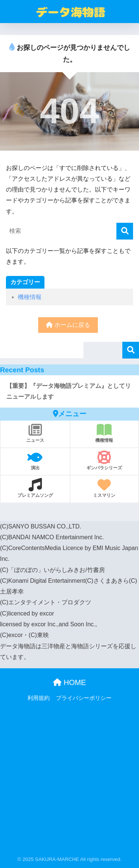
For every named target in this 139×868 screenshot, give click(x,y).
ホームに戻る (68, 325)
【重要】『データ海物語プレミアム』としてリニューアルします (69, 391)
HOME (69, 682)
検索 (131, 350)
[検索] (125, 231)
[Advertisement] (69, 782)
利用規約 (39, 698)
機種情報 (30, 297)
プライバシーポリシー (84, 698)
